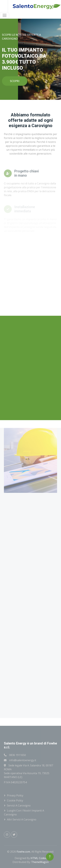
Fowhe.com (23, 852)
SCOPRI (15, 81)
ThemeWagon (40, 862)
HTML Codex (38, 858)
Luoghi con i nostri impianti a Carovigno (24, 812)
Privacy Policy (15, 795)
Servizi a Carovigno (19, 806)
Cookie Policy (15, 800)
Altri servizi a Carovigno (22, 819)
